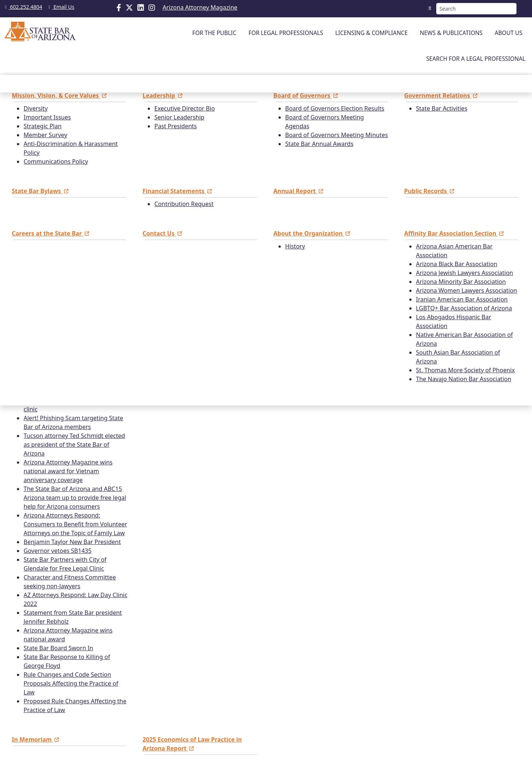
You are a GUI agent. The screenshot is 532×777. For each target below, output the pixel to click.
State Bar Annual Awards (319, 144)
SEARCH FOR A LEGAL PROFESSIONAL (476, 59)
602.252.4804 (23, 7)
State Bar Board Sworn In (58, 648)
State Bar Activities (442, 108)
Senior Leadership (179, 117)
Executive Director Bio (185, 108)
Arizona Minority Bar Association (461, 282)
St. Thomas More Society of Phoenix (465, 370)
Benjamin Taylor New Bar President (72, 542)
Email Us (60, 7)
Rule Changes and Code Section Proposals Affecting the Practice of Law (71, 683)
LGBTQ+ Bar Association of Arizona (464, 308)
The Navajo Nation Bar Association (464, 379)
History (295, 246)
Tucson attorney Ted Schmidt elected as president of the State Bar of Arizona (74, 445)
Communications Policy (56, 161)
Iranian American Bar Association (462, 299)
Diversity (36, 108)
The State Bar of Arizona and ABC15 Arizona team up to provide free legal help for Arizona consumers (75, 498)
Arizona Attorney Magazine (200, 7)
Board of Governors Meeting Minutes (337, 135)
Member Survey (45, 135)
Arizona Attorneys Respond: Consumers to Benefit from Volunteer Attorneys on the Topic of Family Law (75, 524)
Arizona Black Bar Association (457, 264)
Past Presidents (176, 126)
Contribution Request (184, 204)
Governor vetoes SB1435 (57, 551)
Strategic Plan (43, 126)
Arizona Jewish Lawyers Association (465, 273)
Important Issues (47, 117)
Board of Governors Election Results (335, 108)
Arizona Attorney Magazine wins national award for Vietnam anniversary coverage (68, 471)
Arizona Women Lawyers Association (467, 290)
